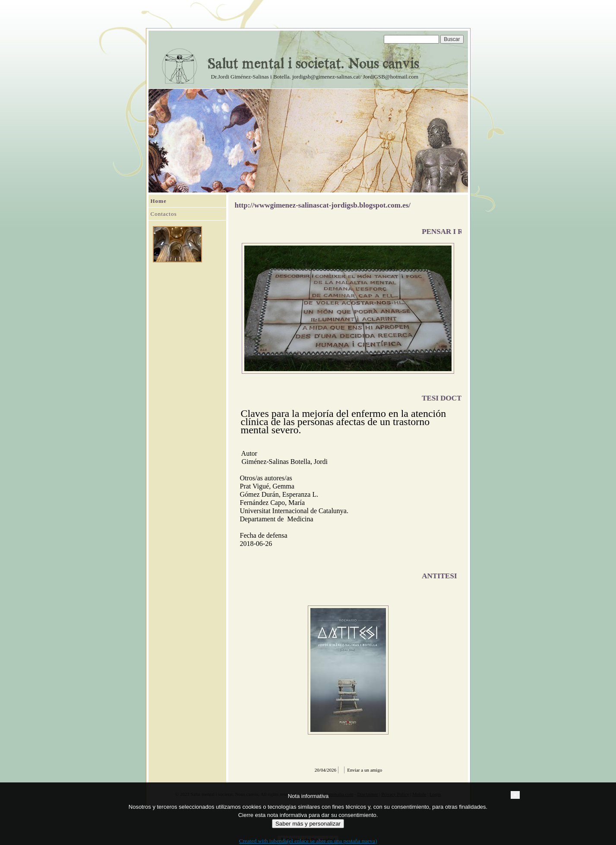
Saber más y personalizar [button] (308, 824)
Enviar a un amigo (365, 770)
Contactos (164, 214)
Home (159, 201)
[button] (515, 795)
